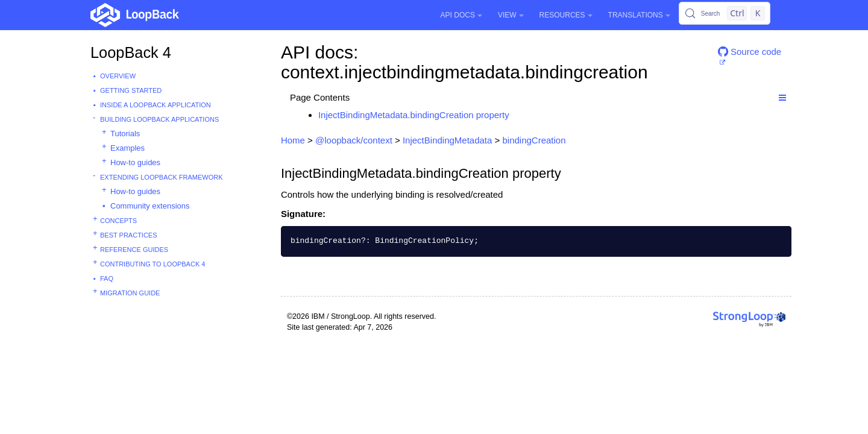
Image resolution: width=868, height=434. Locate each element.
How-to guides (135, 162)
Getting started (131, 90)
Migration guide (130, 293)
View (511, 15)
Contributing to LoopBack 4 (153, 264)
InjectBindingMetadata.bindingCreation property (414, 115)
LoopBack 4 (131, 52)
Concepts (118, 221)
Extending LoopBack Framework (162, 177)
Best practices (129, 235)
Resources (566, 15)
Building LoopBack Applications (159, 119)
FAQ (107, 278)
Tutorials (125, 134)
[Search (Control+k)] (725, 13)
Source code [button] (750, 52)
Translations (639, 15)
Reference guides (134, 250)
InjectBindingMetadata (447, 140)
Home (293, 140)
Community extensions (150, 206)
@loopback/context (354, 140)
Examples (127, 148)
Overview (118, 76)
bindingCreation (534, 140)
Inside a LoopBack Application (156, 105)
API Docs (461, 15)
